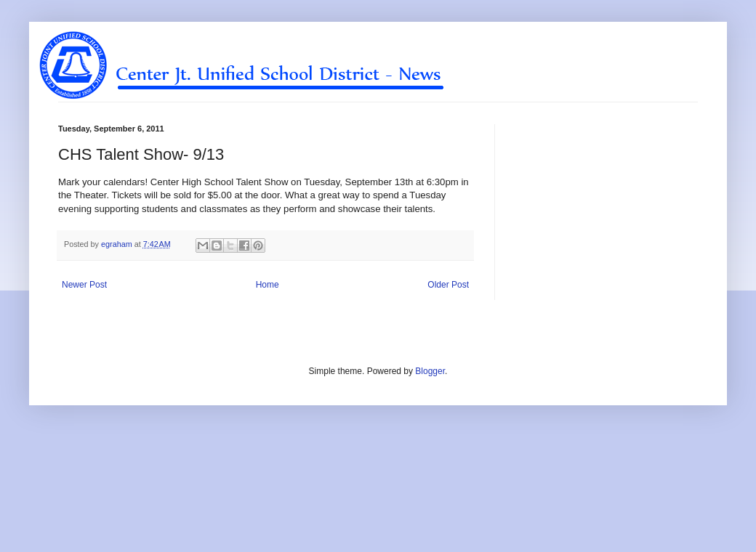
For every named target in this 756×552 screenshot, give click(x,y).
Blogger (430, 371)
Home (268, 285)
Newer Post (84, 285)
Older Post (448, 285)
